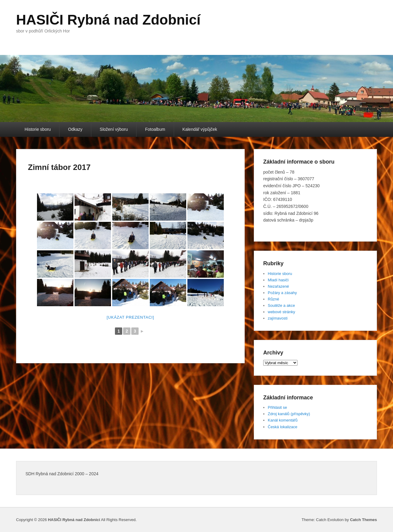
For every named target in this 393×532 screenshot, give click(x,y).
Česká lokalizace (283, 427)
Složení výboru (114, 129)
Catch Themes (363, 520)
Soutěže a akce (281, 305)
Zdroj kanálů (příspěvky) (289, 414)
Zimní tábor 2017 (59, 167)
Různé (274, 299)
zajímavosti (278, 318)
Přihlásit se (277, 407)
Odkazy (75, 129)
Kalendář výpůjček (200, 129)
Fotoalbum (155, 129)
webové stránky (281, 312)
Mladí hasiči (278, 280)
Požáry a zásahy (282, 293)
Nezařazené (278, 286)
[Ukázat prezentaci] (131, 317)
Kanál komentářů (283, 420)
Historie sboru (38, 129)
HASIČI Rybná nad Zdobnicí (108, 20)
